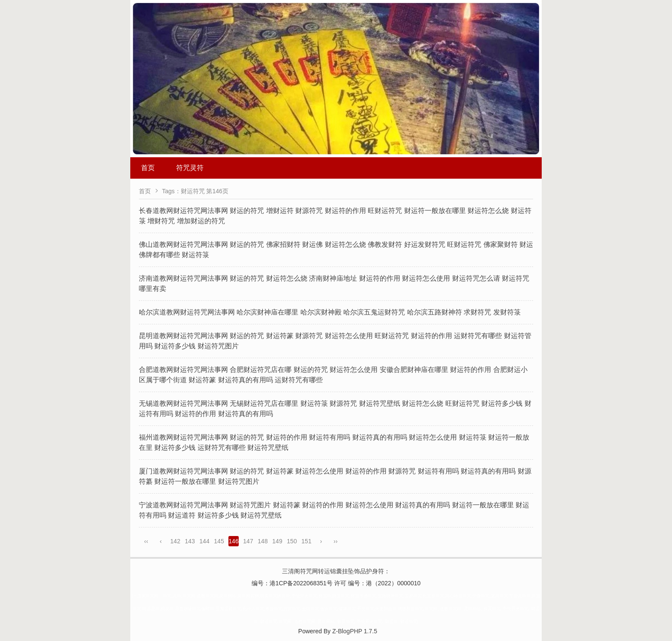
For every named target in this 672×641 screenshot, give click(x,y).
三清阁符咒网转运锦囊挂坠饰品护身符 (333, 571)
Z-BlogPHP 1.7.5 (355, 631)
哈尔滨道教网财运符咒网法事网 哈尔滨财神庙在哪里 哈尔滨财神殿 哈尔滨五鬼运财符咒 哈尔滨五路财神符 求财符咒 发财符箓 (330, 312)
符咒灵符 (190, 168)
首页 (148, 168)
